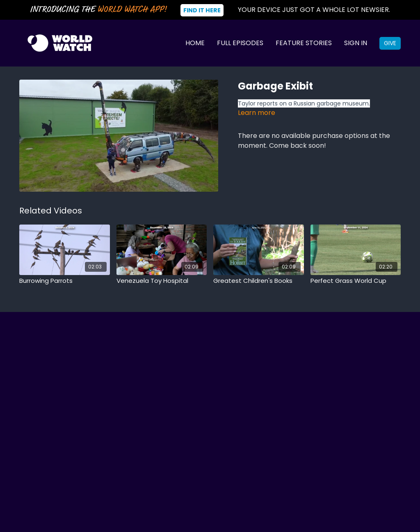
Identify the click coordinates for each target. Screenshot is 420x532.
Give (390, 43)
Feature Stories (304, 43)
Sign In (356, 43)
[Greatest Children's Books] (259, 281)
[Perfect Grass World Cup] (356, 281)
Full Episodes (240, 43)
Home (195, 43)
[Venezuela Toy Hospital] (162, 281)
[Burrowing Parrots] (65, 281)
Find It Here (202, 10)
